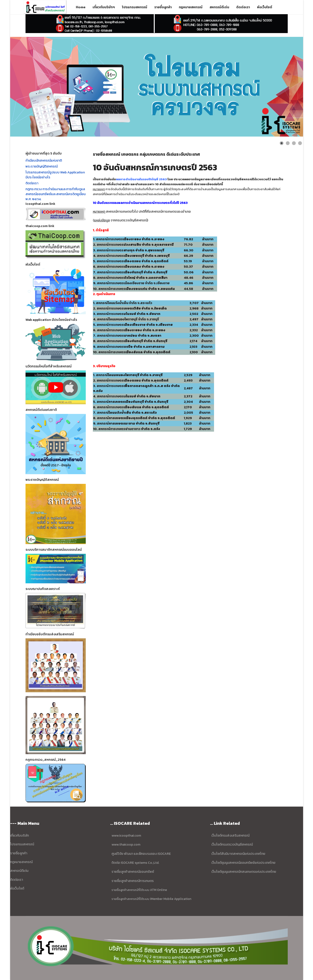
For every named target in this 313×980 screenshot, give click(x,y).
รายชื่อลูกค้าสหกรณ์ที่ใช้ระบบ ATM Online (139, 890)
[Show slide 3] (294, 143)
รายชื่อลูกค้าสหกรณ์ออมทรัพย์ (133, 872)
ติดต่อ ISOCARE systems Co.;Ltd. (135, 863)
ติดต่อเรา (243, 7)
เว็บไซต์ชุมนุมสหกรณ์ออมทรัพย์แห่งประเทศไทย (243, 863)
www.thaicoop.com (126, 845)
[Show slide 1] (282, 143)
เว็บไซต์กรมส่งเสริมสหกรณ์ (230, 836)
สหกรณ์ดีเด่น (219, 7)
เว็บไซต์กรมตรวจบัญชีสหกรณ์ (232, 845)
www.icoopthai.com (126, 836)
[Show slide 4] (300, 143)
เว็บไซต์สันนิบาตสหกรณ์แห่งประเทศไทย (238, 854)
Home (81, 7)
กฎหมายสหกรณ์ (191, 7)
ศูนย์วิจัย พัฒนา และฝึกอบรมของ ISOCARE (141, 854)
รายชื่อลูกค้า (163, 7)
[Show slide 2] (288, 143)
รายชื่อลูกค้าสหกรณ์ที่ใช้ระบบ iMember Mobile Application (151, 899)
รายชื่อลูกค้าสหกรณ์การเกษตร (133, 881)
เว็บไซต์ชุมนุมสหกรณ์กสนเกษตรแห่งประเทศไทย (244, 872)
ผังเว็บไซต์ (265, 7)
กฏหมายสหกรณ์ (21, 862)
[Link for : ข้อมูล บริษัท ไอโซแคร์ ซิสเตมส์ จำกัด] (157, 87)
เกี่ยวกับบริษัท (19, 836)
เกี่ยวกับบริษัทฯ (104, 7)
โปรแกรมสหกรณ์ (135, 7)
